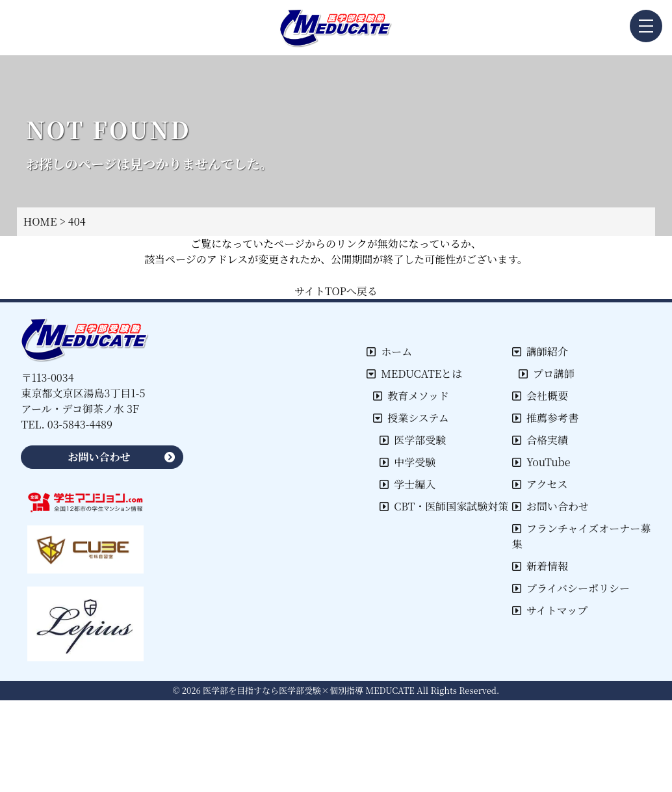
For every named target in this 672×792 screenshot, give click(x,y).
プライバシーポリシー (571, 588)
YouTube (541, 462)
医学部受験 (413, 440)
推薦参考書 (545, 418)
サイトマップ (550, 610)
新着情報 (540, 566)
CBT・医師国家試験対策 (444, 506)
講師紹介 (540, 351)
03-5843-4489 (80, 424)
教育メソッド (411, 396)
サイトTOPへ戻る (336, 291)
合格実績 (540, 440)
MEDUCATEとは (414, 374)
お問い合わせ (550, 506)
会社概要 (540, 396)
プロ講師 (547, 374)
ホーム (389, 351)
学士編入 (407, 484)
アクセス (540, 484)
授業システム (411, 418)
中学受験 (407, 462)
